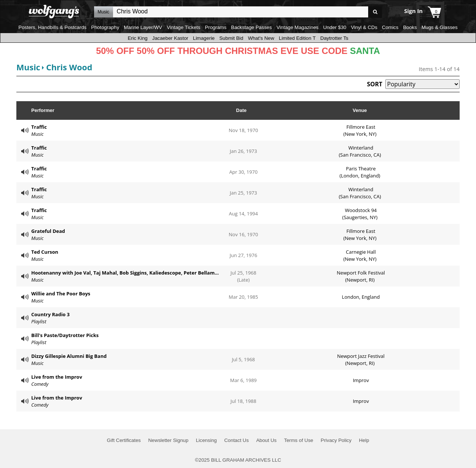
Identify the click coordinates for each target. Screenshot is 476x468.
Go (375, 12)
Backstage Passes (251, 27)
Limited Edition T (297, 38)
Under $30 (335, 27)
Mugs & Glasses (439, 27)
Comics (390, 27)
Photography (105, 27)
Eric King (137, 38)
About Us (266, 440)
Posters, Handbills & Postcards (53, 27)
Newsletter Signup (168, 440)
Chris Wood (69, 67)
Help (364, 440)
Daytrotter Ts (334, 38)
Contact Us (237, 440)
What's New (261, 38)
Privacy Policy (336, 440)
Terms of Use (299, 440)
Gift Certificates (124, 440)
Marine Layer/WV (143, 27)
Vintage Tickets (183, 27)
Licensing (206, 440)
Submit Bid (231, 38)
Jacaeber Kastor (170, 38)
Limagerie (204, 38)
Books (410, 27)
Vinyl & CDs (364, 27)
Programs (216, 27)
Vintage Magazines (297, 27)
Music (28, 67)
